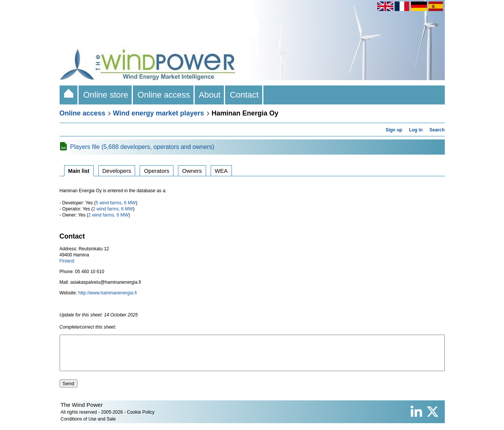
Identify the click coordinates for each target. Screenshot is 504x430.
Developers (117, 171)
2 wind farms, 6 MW (113, 209)
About (210, 95)
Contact (244, 95)
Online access (164, 95)
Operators (157, 171)
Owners (192, 171)
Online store (106, 95)
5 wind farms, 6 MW (116, 203)
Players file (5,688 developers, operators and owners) (142, 147)
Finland (67, 261)
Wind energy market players (159, 113)
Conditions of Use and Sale (88, 426)
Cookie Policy (141, 419)
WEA (221, 171)
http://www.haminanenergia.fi (107, 293)
